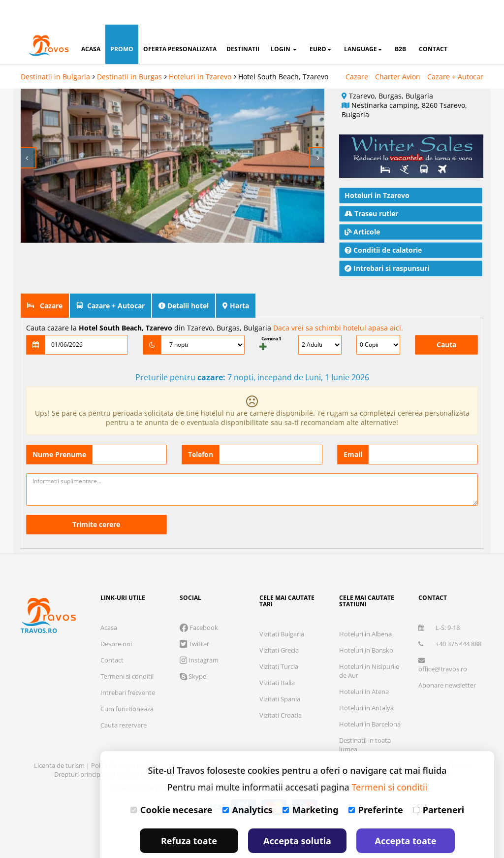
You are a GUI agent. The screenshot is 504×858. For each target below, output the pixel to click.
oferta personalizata (180, 24)
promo (122, 24)
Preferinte (376, 785)
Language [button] (363, 24)
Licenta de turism (60, 741)
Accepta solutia (297, 816)
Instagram (199, 635)
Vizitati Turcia (279, 642)
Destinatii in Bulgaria (55, 52)
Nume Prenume (59, 430)
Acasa (109, 603)
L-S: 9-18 (439, 603)
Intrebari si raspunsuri (387, 244)
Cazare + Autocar (455, 52)
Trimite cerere (96, 500)
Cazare (357, 52)
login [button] (284, 24)
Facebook (199, 603)
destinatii (243, 24)
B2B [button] (400, 24)
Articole (362, 207)
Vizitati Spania (280, 674)
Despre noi (116, 619)
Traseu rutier (371, 189)
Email (353, 430)
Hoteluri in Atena (364, 667)
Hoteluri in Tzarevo (200, 52)
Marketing (311, 785)
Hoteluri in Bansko (366, 626)
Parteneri (439, 785)
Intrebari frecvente (128, 668)
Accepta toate (406, 816)
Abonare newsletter (447, 660)
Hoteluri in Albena (365, 609)
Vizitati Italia (277, 658)
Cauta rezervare (124, 700)
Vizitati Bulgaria (282, 609)
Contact (112, 635)
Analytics (248, 785)
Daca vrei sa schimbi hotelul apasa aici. (338, 303)
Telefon (201, 430)
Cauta (446, 320)
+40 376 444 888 (450, 619)
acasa (91, 24)
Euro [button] (320, 24)
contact (433, 24)
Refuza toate (189, 816)
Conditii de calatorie (383, 225)
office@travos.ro (443, 641)
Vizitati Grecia (279, 626)
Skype (193, 652)
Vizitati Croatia (281, 691)
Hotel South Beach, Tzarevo (283, 52)
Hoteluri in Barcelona (370, 699)
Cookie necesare (172, 785)
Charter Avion (398, 52)
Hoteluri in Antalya (366, 683)
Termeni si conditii (127, 652)
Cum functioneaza (127, 684)
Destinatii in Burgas (129, 52)
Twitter (194, 619)
